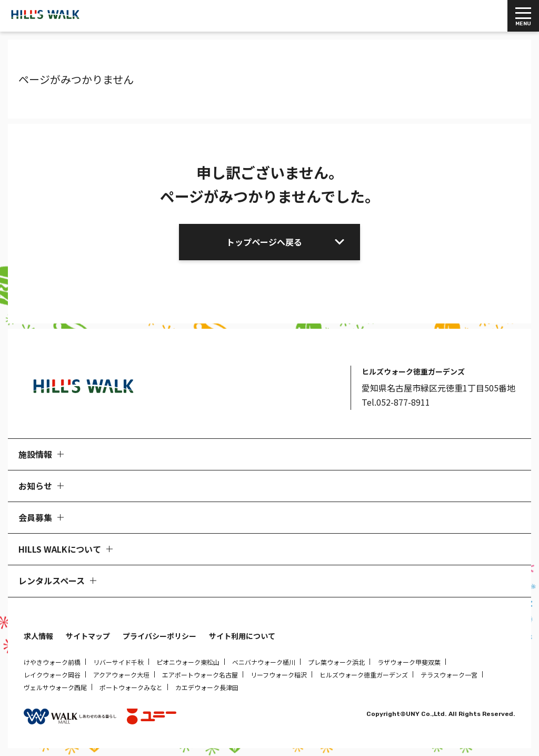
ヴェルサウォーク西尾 (55, 687)
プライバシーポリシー (159, 636)
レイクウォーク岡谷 (52, 675)
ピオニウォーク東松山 (188, 662)
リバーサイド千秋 (118, 662)
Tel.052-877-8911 (396, 402)
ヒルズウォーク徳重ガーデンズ (364, 675)
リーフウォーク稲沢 (279, 675)
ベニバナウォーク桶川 (264, 662)
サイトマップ (88, 636)
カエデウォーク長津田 (207, 687)
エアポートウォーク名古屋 (200, 675)
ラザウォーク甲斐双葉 (409, 662)
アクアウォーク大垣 (121, 675)
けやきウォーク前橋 (52, 662)
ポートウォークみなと (131, 687)
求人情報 (38, 636)
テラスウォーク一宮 (449, 675)
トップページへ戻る (264, 242)
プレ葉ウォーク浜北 (336, 662)
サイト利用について (242, 636)
